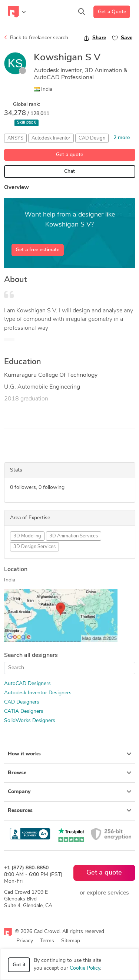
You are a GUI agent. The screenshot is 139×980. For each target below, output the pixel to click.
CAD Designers (22, 702)
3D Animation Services (74, 536)
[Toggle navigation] (17, 12)
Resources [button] (70, 810)
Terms (47, 941)
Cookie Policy (85, 968)
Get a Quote (112, 12)
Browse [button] (70, 773)
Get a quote (69, 155)
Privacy (25, 941)
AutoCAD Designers (27, 684)
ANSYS (15, 138)
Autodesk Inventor (51, 138)
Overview (16, 188)
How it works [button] (70, 754)
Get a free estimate (37, 250)
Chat (69, 172)
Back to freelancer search (36, 38)
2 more (122, 138)
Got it (19, 965)
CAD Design (92, 138)
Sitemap (71, 941)
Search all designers (31, 655)
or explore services (104, 893)
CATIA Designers (24, 711)
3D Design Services (34, 547)
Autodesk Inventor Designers (38, 693)
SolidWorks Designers (30, 721)
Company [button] (70, 792)
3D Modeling (27, 536)
